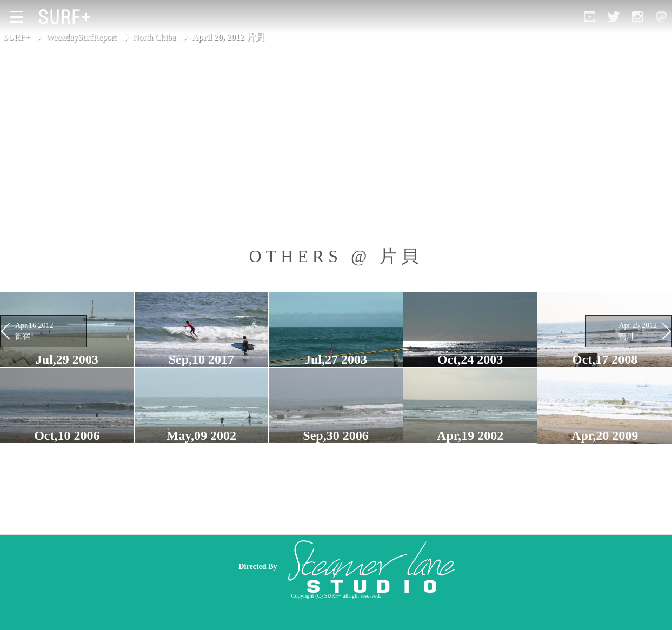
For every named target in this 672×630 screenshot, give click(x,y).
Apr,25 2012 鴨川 (638, 331)
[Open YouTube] (590, 17)
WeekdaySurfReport (81, 37)
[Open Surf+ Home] (67, 17)
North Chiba (155, 37)
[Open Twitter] (614, 17)
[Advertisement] (414, 566)
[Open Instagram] (637, 17)
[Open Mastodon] (661, 17)
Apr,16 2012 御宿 (34, 331)
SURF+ (16, 37)
